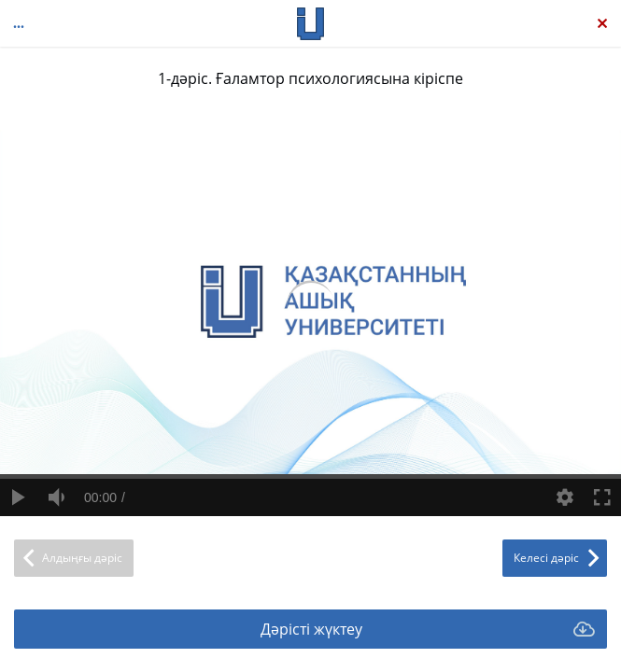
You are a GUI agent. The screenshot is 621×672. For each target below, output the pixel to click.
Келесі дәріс (546, 558)
